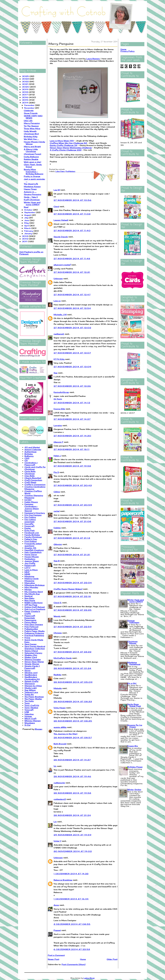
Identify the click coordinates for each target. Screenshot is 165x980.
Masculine (30, 583)
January (28, 233)
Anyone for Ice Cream (135, 726)
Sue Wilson (30, 690)
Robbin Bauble (31, 159)
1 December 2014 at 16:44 (71, 899)
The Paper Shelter (33, 699)
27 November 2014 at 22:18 (72, 596)
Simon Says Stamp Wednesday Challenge (71, 148)
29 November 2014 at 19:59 (73, 835)
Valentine (29, 714)
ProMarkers (70, 171)
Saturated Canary (33, 653)
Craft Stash (30, 482)
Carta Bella (30, 471)
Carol (56, 206)
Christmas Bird (31, 134)
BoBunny (29, 456)
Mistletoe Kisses (32, 186)
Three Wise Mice (32, 128)
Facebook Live (32, 533)
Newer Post (53, 959)
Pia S (56, 472)
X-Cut (27, 725)
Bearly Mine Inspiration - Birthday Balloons (34, 172)
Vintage (28, 716)
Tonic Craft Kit (32, 705)
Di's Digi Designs (33, 515)
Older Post (112, 959)
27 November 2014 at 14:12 (72, 403)
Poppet (57, 930)
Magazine (29, 576)
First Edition (31, 541)
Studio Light (31, 688)
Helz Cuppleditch (33, 552)
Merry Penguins (32, 123)
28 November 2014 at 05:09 (73, 682)
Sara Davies (30, 644)
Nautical (28, 596)
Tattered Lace (31, 692)
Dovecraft (29, 526)
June (27, 220)
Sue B (57, 561)
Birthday (29, 454)
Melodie (58, 688)
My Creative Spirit (34, 592)
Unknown (58, 278)
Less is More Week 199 (62, 141)
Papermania (30, 620)
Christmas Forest (32, 154)
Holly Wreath (30, 131)
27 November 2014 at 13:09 (72, 367)
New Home (30, 600)
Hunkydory (30, 559)
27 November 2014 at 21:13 (72, 538)
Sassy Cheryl (31, 651)
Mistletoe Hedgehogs (134, 663)
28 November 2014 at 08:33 (73, 702)
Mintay (28, 589)
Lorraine (58, 425)
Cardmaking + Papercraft (31, 464)
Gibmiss (58, 544)
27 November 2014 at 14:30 (72, 436)
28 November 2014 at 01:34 (72, 668)
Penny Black (31, 622)
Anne (56, 905)
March (28, 228)
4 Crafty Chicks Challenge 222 (66, 150)
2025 (26, 76)
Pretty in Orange (32, 176)
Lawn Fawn (60, 171)
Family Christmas (33, 537)
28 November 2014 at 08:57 (73, 738)
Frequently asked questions (33, 545)
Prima (27, 638)
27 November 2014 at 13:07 (72, 353)
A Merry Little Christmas (31, 150)
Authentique (30, 452)
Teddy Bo (29, 694)
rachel (57, 511)
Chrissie (58, 633)
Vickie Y (57, 841)
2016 (26, 97)
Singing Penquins (33, 194)
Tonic (27, 703)
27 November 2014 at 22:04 (73, 583)
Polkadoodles (31, 629)
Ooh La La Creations (35, 609)
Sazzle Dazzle (61, 237)
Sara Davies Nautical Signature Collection (35, 647)
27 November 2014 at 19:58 (72, 466)
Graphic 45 (30, 548)
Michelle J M (60, 315)
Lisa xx (57, 301)
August (28, 215)
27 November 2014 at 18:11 (72, 449)
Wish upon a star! (32, 162)
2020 (26, 87)
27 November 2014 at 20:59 (73, 505)
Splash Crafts (31, 681)
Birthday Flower (135, 767)
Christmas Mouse (132, 642)
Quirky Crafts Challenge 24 (64, 145)
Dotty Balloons (31, 157)
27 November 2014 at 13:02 (72, 328)
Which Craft (30, 718)
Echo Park (30, 530)
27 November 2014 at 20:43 (73, 485)
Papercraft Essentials (30, 617)
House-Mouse (32, 557)
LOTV (27, 568)
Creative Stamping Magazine (34, 496)
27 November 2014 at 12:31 (72, 272)
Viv (55, 766)
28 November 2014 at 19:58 (72, 793)
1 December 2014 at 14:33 (71, 874)
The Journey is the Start (65, 734)
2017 (25, 95)
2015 (26, 100)
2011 (25, 241)
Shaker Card (31, 657)
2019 (26, 89)
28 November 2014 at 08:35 (73, 721)
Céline (57, 492)
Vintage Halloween (133, 621)
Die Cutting (30, 517)
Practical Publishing (34, 635)
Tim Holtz (29, 701)
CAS (27, 458)
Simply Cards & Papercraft (32, 667)
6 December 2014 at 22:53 (72, 949)
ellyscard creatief (62, 265)
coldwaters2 (60, 799)
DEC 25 (28, 121)
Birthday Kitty (31, 136)
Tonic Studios (31, 708)
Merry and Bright (32, 146)
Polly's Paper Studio (35, 631)
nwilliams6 (59, 334)
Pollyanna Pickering (34, 633)
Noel (26, 207)
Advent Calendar (33, 449)
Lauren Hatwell (61, 220)
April (27, 226)
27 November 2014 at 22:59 (73, 627)
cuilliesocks (59, 783)
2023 (26, 79)
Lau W (57, 190)
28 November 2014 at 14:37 (72, 760)
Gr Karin (58, 399)
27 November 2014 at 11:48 (72, 259)
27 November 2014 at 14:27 (72, 419)
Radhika (57, 675)
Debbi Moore (31, 502)
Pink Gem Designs (34, 624)
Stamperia (30, 684)
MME (27, 574)
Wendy (57, 616)
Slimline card (31, 673)
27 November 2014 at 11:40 (72, 230)
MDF (27, 572)
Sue (56, 373)
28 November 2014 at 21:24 (72, 815)
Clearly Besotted (33, 478)
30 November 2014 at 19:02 (73, 851)
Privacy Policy (127, 51)
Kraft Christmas (32, 200)
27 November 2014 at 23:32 (73, 652)
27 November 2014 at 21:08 (72, 521)
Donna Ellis (59, 409)
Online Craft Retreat (35, 607)
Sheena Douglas (33, 659)
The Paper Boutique (34, 697)
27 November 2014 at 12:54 (72, 308)
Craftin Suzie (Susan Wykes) (68, 589)
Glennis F (58, 442)
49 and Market (32, 447)
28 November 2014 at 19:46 (72, 776)
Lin (55, 822)
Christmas (30, 474)
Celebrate (29, 110)
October (29, 210)
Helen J (57, 456)
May (27, 223)
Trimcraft (29, 710)
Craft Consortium (33, 480)
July (27, 218)
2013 (25, 236)
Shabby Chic (31, 655)
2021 (25, 84)
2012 (25, 239)
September (30, 212)
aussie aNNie (60, 727)
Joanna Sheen (32, 561)
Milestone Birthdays (35, 585)
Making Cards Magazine (32, 580)
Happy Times (30, 189)
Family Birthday (32, 535)
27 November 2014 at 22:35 (73, 610)
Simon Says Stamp (34, 662)
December (30, 105)
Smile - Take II (31, 197)
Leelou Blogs (89, 978)
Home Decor (31, 554)
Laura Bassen (93, 59)
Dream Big (133, 746)
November (30, 108)
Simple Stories (32, 664)
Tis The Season (31, 126)
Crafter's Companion (35, 484)
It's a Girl (132, 683)
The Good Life (31, 184)
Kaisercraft (30, 565)
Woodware (30, 723)
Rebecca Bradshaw (63, 880)
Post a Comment (56, 955)
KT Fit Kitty (59, 359)
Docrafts (29, 524)
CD (26, 460)
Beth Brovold (60, 744)
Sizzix (28, 670)
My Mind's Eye (32, 594)
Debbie (57, 528)
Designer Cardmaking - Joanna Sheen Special (32, 507)
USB (27, 712)
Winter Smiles (134, 790)
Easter (28, 528)
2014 (25, 103)
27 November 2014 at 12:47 (72, 295)
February (29, 231)
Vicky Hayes (60, 708)
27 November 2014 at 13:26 (72, 386)
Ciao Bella (30, 476)
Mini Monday (31, 587)
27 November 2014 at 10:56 (73, 200)
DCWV (28, 500)
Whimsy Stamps (33, 721)
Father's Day (31, 539)
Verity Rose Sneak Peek (134, 705)
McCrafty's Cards (63, 658)
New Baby (29, 598)
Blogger (39, 729)
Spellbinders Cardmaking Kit (32, 678)
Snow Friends (31, 113)
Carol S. (58, 603)
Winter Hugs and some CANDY (32, 203)
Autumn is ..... (30, 192)
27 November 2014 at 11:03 (72, 214)
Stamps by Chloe (33, 686)
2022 (26, 82)
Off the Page (31, 605)
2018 (25, 92)
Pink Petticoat (31, 627)
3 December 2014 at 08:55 (72, 924)
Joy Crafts (30, 563)
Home (83, 959)
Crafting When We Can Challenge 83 (68, 143)
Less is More (31, 570)
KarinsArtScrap (61, 392)
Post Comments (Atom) (74, 964)
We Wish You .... (31, 139)
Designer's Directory (35, 513)
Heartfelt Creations (34, 550)
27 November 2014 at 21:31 (72, 555)
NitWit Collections (34, 603)
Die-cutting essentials (30, 521)
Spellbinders (31, 675)
